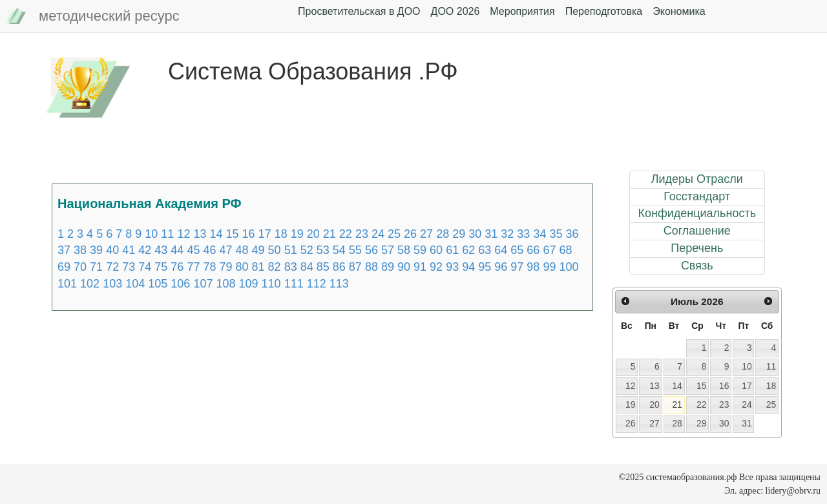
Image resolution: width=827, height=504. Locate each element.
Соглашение (697, 231)
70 (80, 267)
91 (420, 267)
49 (258, 250)
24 (378, 234)
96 (501, 267)
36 (572, 234)
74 (145, 267)
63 (485, 250)
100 (569, 267)
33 (523, 234)
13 (200, 234)
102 (90, 284)
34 (539, 234)
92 (436, 267)
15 (233, 234)
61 (452, 250)
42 (145, 250)
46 (209, 250)
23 (362, 234)
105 (158, 284)
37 (64, 250)
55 (355, 250)
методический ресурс (93, 17)
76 (177, 267)
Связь (697, 266)
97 (517, 267)
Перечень (697, 248)
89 (388, 267)
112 (317, 284)
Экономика (679, 11)
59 (420, 250)
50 (275, 250)
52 (307, 250)
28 (443, 234)
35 (556, 234)
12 (183, 234)
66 (533, 250)
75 (161, 267)
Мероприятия (522, 11)
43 (161, 250)
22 (346, 234)
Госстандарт (697, 196)
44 (177, 250)
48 (242, 250)
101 (67, 284)
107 (203, 284)
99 (549, 267)
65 (517, 250)
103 (112, 284)
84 (307, 267)
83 (291, 267)
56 (372, 250)
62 (468, 250)
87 (355, 267)
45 (193, 250)
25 (394, 234)
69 (64, 267)
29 (459, 234)
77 (193, 267)
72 (112, 267)
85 (323, 267)
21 (330, 234)
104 (135, 284)
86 (339, 267)
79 (225, 267)
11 (167, 234)
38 (80, 250)
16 (249, 234)
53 (323, 250)
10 (151, 234)
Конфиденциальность (697, 213)
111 (294, 284)
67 (549, 250)
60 (436, 250)
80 (242, 267)
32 (507, 234)
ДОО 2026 (455, 11)
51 (291, 250)
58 (404, 250)
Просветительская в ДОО (359, 11)
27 (426, 234)
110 (271, 284)
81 (258, 267)
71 (96, 267)
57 (388, 250)
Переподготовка (604, 11)
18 (281, 234)
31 (491, 234)
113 (339, 284)
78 (209, 267)
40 (112, 250)
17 (265, 234)
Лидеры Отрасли (697, 179)
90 (404, 267)
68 (565, 250)
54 (339, 250)
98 (533, 267)
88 (372, 267)
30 (475, 234)
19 (297, 234)
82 (275, 267)
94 (468, 267)
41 (129, 250)
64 (501, 250)
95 (485, 267)
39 (96, 250)
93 (452, 267)
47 (225, 250)
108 (225, 284)
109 (249, 284)
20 (313, 234)
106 (180, 284)
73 (129, 267)
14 (216, 234)
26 (410, 234)
